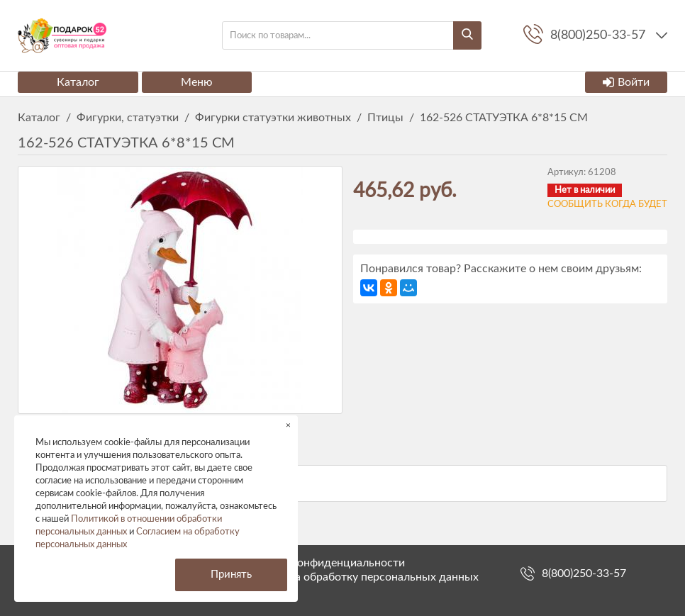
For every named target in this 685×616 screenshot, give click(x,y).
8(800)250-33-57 (584, 573)
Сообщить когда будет (607, 205)
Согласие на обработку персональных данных (358, 577)
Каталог (78, 82)
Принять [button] (231, 575)
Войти (626, 82)
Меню (197, 82)
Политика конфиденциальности (321, 563)
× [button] (288, 425)
